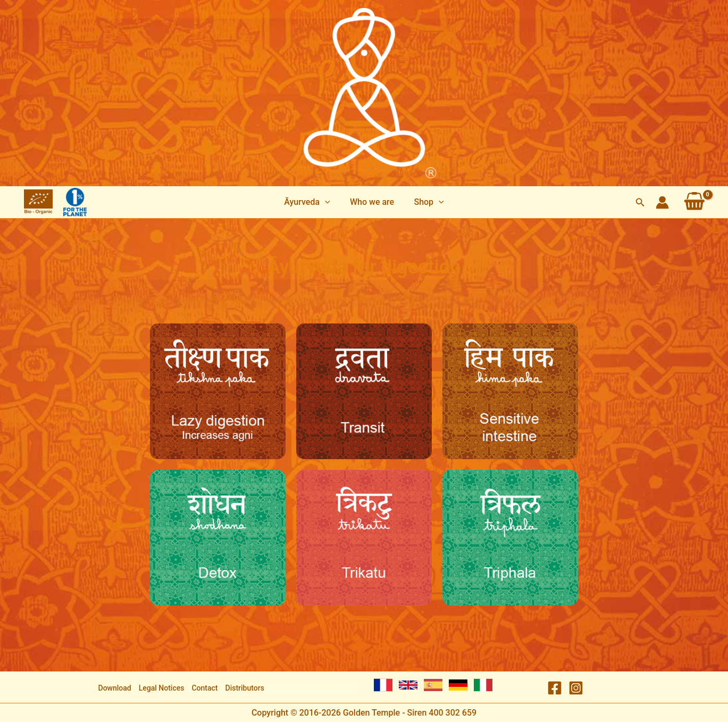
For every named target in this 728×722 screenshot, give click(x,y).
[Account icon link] (662, 202)
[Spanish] (433, 685)
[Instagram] (576, 688)
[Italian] (483, 685)
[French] (383, 685)
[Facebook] (555, 688)
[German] (458, 685)
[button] (310, 202)
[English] (408, 685)
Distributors (245, 688)
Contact (204, 688)
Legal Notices (162, 688)
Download (115, 688)
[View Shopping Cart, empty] (694, 202)
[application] (328, 202)
